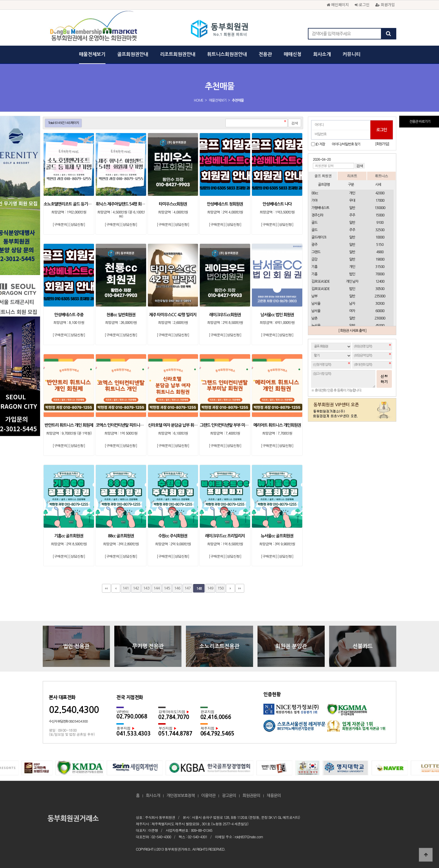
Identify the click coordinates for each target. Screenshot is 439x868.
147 (188, 588)
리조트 (352, 176)
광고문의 (229, 796)
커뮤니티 (351, 54)
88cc (315, 193)
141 (126, 588)
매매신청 (293, 54)
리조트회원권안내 (178, 54)
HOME (199, 100)
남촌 (314, 318)
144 (157, 588)
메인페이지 (338, 5)
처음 (106, 588)
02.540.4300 (74, 710)
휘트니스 (381, 176)
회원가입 (385, 5)
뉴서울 (316, 326)
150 (221, 588)
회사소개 (322, 54)
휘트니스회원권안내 (227, 54)
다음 (230, 588)
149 (210, 588)
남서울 (316, 304)
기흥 (314, 267)
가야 (314, 201)
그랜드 (316, 252)
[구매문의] (60, 224)
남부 (314, 296)
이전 (116, 588)
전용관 (265, 54)
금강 (314, 259)
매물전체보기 (92, 54)
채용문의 (274, 796)
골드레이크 (319, 237)
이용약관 (208, 796)
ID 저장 (320, 144)
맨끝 (240, 588)
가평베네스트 (320, 208)
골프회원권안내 (133, 54)
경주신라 (317, 215)
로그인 (362, 5)
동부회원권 (220, 29)
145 (167, 588)
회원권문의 (251, 796)
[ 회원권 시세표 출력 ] (352, 331)
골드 (314, 223)
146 (177, 588)
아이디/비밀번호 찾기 (346, 144)
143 (146, 588)
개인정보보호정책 (181, 796)
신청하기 (384, 379)
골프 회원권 (323, 176)
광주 (314, 245)
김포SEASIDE (321, 281)
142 (136, 588)
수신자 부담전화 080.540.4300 (68, 722)
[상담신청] (77, 224)
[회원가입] (382, 144)
